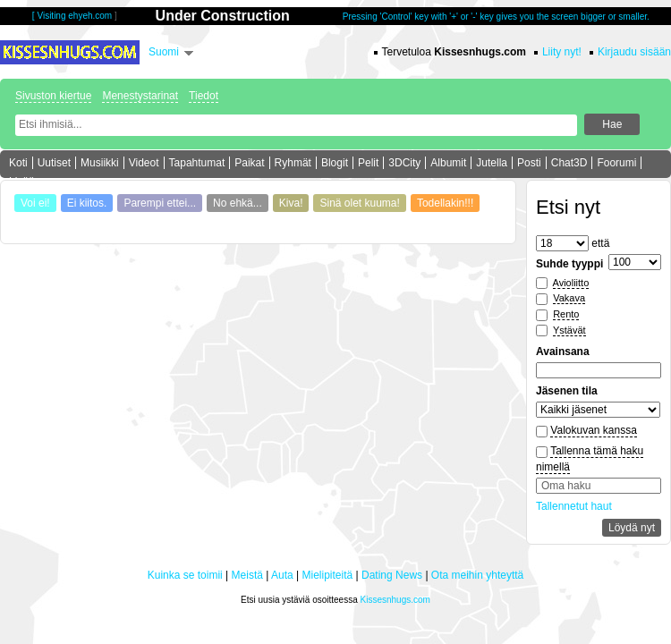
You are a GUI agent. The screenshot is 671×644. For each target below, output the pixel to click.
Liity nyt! (562, 52)
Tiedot (204, 96)
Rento (566, 314)
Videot (144, 163)
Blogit (335, 163)
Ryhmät (293, 163)
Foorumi (616, 163)
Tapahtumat (197, 163)
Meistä (247, 575)
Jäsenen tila (567, 391)
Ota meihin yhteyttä (477, 575)
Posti (529, 163)
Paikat (249, 163)
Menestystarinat (140, 96)
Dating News (392, 575)
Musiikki (100, 163)
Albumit (448, 163)
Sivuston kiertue (53, 96)
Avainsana (563, 352)
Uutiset (54, 163)
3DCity (404, 163)
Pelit (368, 163)
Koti (18, 163)
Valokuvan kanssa (594, 430)
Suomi (164, 52)
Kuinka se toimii (185, 575)
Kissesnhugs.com (395, 600)
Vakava (569, 298)
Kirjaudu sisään (634, 52)
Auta (282, 575)
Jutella (492, 163)
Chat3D (569, 163)
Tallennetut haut (574, 506)
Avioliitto (571, 283)
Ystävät (569, 330)
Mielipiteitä (328, 575)
